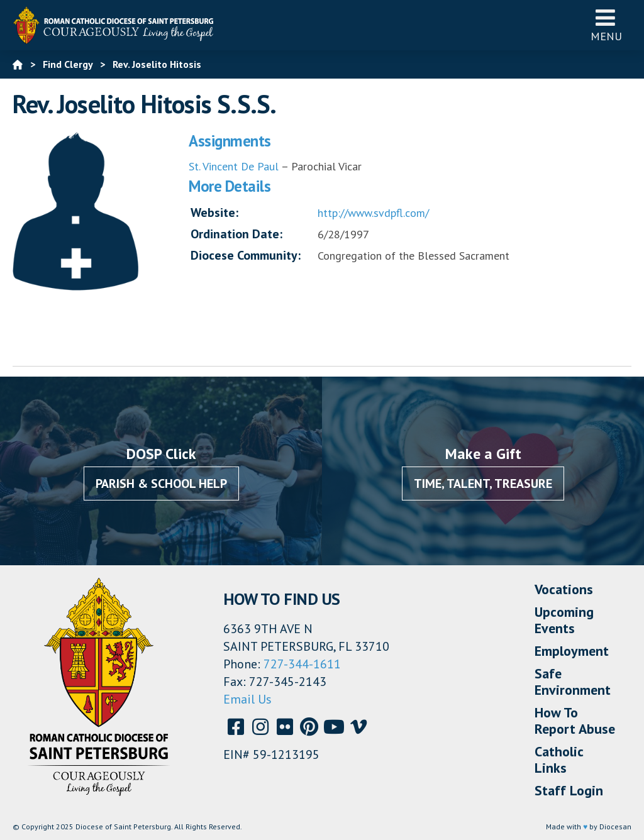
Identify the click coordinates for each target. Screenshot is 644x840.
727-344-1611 (302, 664)
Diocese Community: (246, 255)
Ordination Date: (236, 234)
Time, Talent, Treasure (483, 484)
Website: (214, 213)
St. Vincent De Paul (234, 166)
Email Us (247, 699)
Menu (606, 25)
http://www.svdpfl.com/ (373, 213)
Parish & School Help (161, 484)
